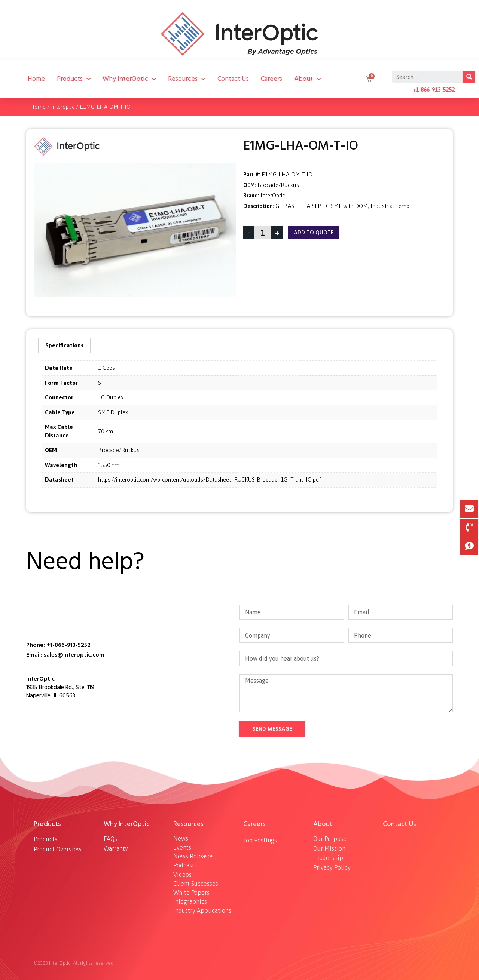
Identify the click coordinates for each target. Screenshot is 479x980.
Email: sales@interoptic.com (65, 655)
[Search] (469, 77)
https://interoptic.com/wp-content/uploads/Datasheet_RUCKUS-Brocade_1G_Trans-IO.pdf (210, 480)
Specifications (64, 345)
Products (74, 79)
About (307, 79)
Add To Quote (314, 233)
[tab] (64, 345)
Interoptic (63, 107)
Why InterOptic (129, 79)
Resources (187, 79)
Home (36, 79)
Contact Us (233, 79)
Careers (271, 79)
